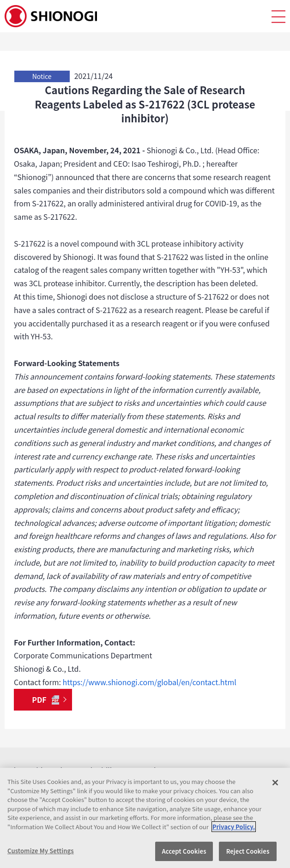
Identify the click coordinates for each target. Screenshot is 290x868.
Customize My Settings (41, 851)
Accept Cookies (184, 851)
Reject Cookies (248, 851)
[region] (145, 818)
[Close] (275, 783)
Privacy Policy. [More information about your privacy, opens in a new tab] (234, 827)
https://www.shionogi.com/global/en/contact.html (150, 682)
